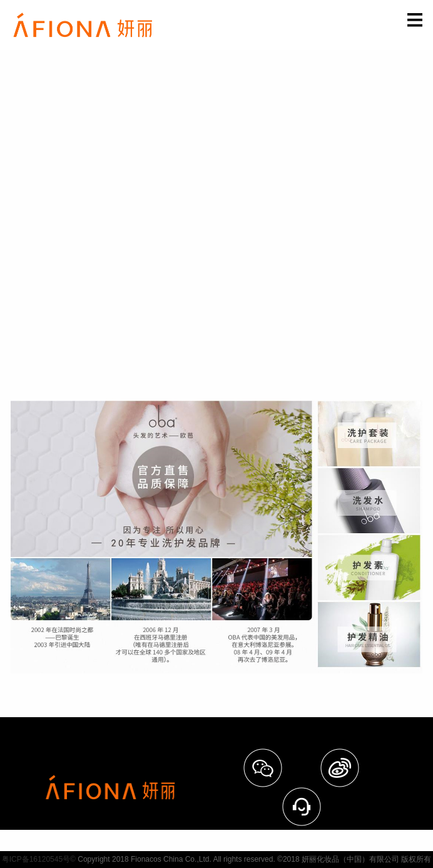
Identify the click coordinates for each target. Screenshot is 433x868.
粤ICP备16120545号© (39, 859)
